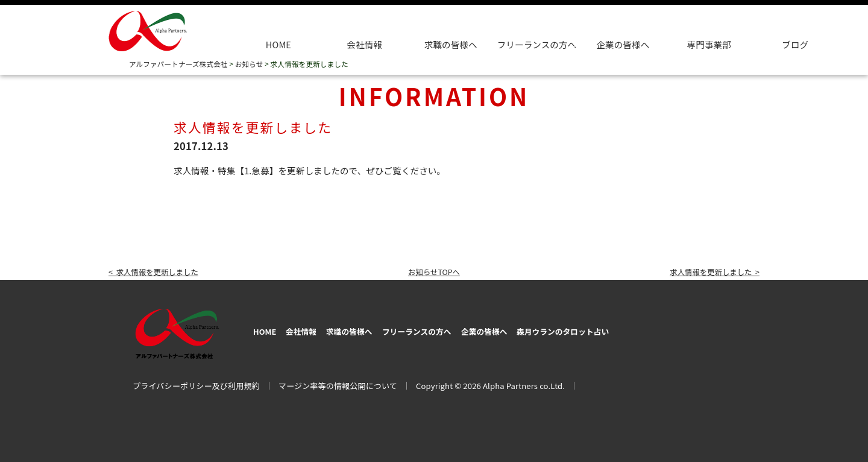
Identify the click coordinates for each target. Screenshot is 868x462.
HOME (278, 44)
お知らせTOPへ (434, 271)
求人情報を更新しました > (707, 271)
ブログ (795, 44)
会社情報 (364, 44)
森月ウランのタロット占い (643, 330)
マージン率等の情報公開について (338, 383)
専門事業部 (709, 44)
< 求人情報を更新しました (161, 271)
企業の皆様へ (623, 44)
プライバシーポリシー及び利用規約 (196, 383)
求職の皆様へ (451, 44)
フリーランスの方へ (458, 330)
